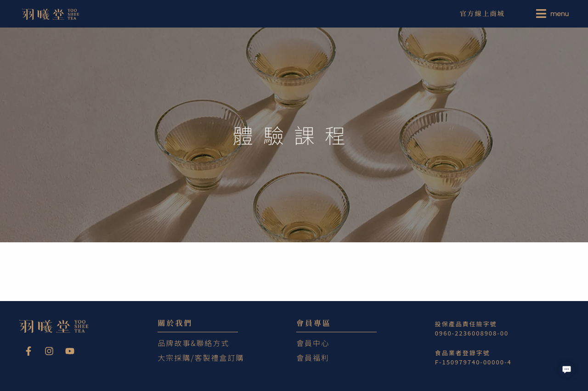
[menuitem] (554, 14)
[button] (567, 370)
